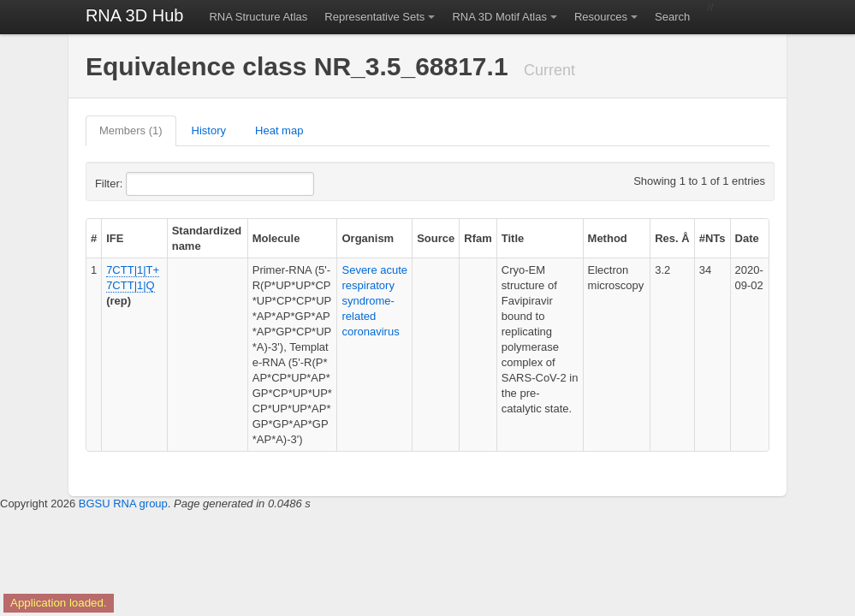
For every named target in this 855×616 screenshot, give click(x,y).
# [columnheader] (94, 238)
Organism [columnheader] (368, 238)
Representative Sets (374, 17)
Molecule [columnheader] (276, 238)
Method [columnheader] (608, 238)
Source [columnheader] (436, 238)
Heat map (279, 130)
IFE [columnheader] (115, 238)
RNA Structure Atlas (258, 17)
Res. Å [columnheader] (672, 238)
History (209, 130)
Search (672, 17)
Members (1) (131, 130)
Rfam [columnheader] (478, 238)
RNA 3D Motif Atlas (499, 17)
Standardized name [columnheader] (207, 238)
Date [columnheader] (747, 238)
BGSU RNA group (123, 503)
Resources (601, 17)
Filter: (151, 184)
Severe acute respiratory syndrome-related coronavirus (374, 301)
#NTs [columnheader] (712, 238)
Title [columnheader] (513, 238)
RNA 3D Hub (135, 15)
